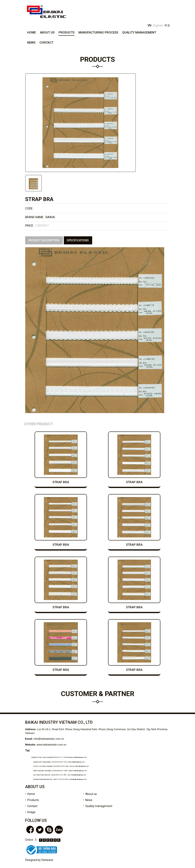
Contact (46, 43)
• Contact (31, 806)
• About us (90, 794)
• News (88, 800)
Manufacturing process (98, 32)
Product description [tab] (44, 240)
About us (47, 32)
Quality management (139, 32)
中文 (167, 25)
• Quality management (98, 806)
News (31, 43)
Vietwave (47, 860)
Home (31, 32)
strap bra (61, 482)
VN (149, 25)
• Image (30, 812)
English (158, 25)
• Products (32, 800)
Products (67, 32)
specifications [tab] (78, 240)
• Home (30, 794)
